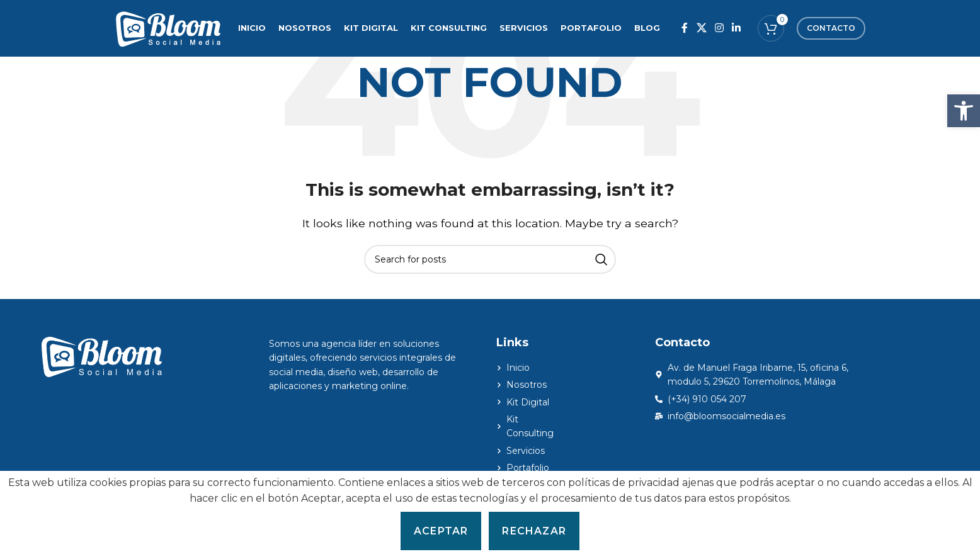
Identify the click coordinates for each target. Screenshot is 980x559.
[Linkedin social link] (737, 28)
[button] (964, 111)
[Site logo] (168, 27)
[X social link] (701, 28)
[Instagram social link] (719, 28)
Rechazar (534, 531)
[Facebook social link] (685, 28)
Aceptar (441, 531)
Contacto (831, 28)
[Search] (490, 259)
